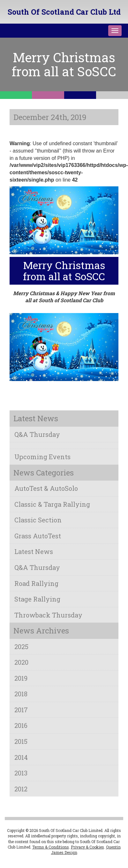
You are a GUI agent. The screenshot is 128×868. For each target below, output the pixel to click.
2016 (21, 725)
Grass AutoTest (38, 536)
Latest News (34, 551)
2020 (21, 662)
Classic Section (38, 520)
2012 (21, 789)
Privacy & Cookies (87, 847)
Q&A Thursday (37, 434)
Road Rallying (36, 583)
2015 (21, 741)
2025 (21, 647)
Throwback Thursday (48, 615)
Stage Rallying (37, 599)
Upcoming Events (42, 457)
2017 (21, 710)
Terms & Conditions (51, 847)
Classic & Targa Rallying (52, 504)
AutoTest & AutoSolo (46, 488)
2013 (21, 773)
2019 (21, 678)
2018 (21, 694)
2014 (21, 757)
